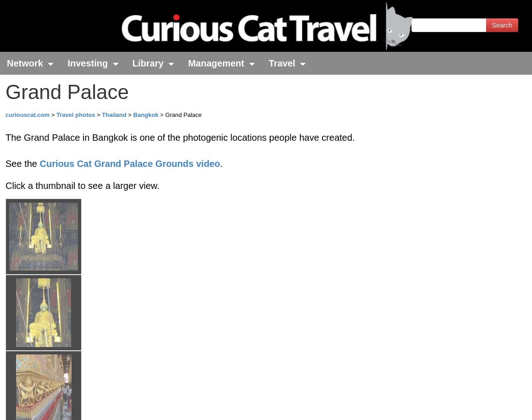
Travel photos (77, 115)
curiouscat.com (28, 115)
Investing (93, 63)
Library (153, 63)
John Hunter (116, 380)
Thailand (114, 115)
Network (30, 63)
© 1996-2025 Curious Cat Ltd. (56, 405)
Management (222, 63)
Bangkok (146, 115)
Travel (287, 63)
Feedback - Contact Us (487, 405)
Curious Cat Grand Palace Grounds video (130, 164)
